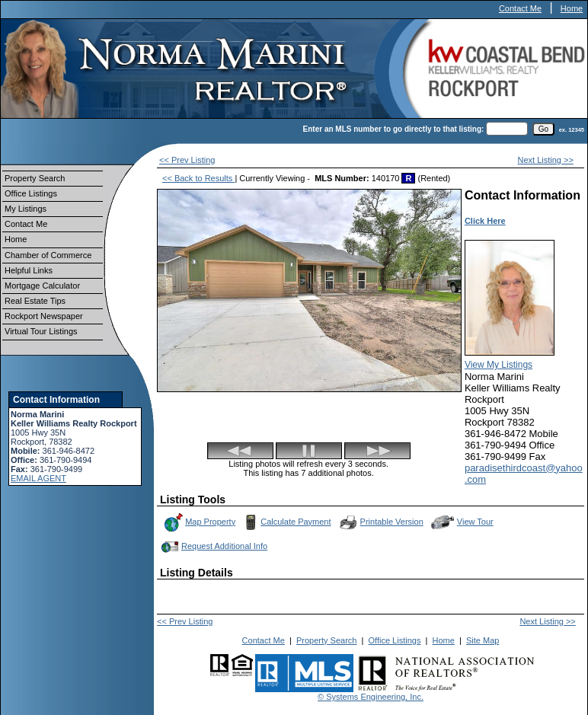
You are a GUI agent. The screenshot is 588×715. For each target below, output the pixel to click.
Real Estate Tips (35, 301)
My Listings (26, 209)
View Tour (462, 522)
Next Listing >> (546, 160)
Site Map (483, 640)
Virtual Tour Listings (41, 331)
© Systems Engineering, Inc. (371, 697)
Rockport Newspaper (44, 316)
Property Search (35, 178)
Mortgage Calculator (42, 286)
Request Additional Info (213, 547)
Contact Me (520, 8)
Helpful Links (29, 270)
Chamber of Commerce (48, 255)
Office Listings (31, 193)
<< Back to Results (198, 178)
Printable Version (381, 522)
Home (572, 8)
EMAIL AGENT (38, 478)
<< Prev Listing (187, 160)
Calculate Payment (286, 522)
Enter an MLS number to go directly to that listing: (394, 129)
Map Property (199, 522)
